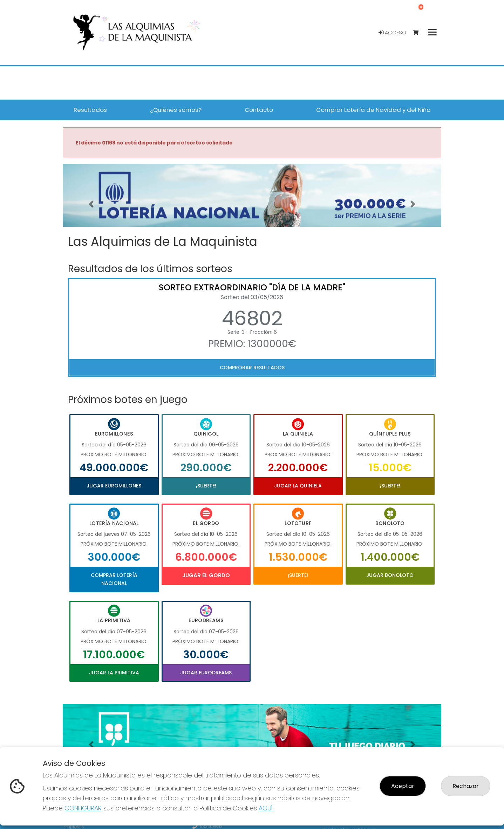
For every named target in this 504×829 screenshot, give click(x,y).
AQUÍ (266, 808)
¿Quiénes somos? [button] (176, 110)
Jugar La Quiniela (298, 486)
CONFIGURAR (83, 808)
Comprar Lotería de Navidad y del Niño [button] (373, 110)
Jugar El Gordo (206, 575)
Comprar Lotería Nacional (114, 579)
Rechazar (466, 786)
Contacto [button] (259, 110)
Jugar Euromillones (114, 486)
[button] (91, 204)
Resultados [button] (90, 110)
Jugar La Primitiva (114, 673)
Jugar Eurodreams (206, 673)
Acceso (392, 33)
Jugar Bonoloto (390, 575)
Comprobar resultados (252, 368)
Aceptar (403, 786)
